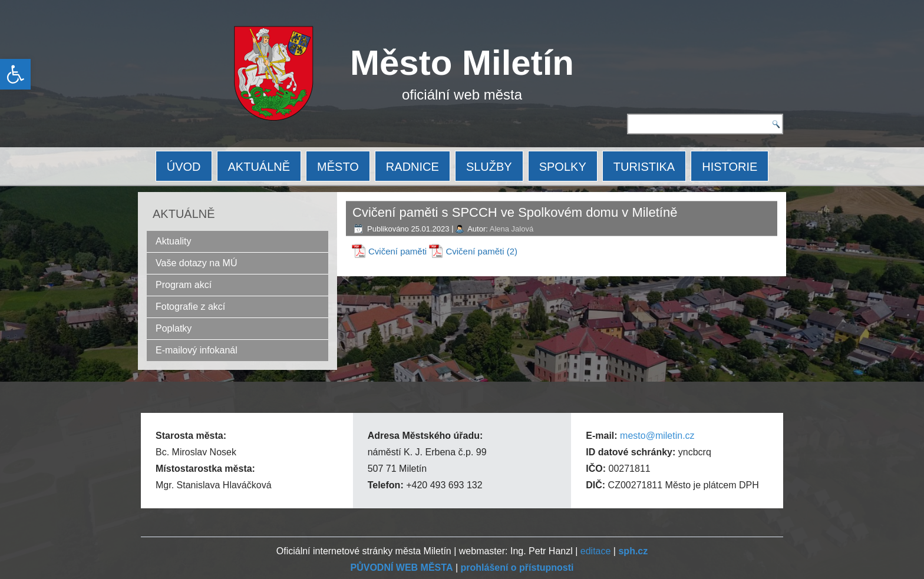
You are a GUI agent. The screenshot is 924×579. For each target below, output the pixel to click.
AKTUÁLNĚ (259, 167)
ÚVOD (184, 167)
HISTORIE (730, 167)
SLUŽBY (489, 167)
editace (596, 551)
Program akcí (184, 285)
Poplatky (174, 328)
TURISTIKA (644, 167)
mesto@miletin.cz (657, 436)
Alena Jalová (511, 229)
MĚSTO (338, 167)
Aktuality (173, 241)
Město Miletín (462, 63)
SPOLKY (563, 167)
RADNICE (412, 167)
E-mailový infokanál (197, 350)
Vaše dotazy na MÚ (196, 263)
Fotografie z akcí (190, 307)
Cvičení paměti (397, 251)
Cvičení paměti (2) (481, 251)
